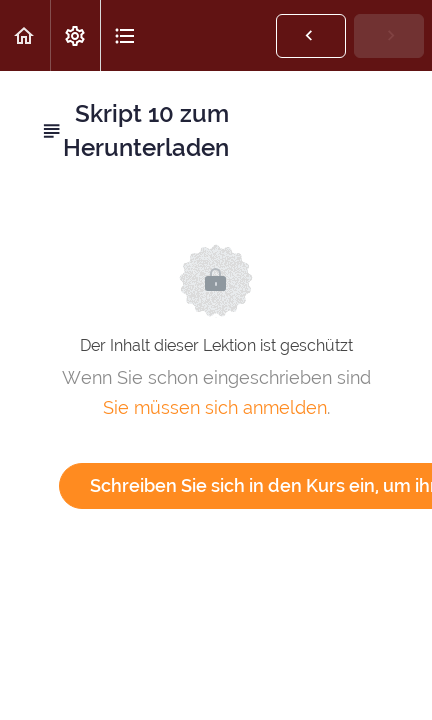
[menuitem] (75, 35)
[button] (25, 35)
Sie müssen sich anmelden (215, 407)
